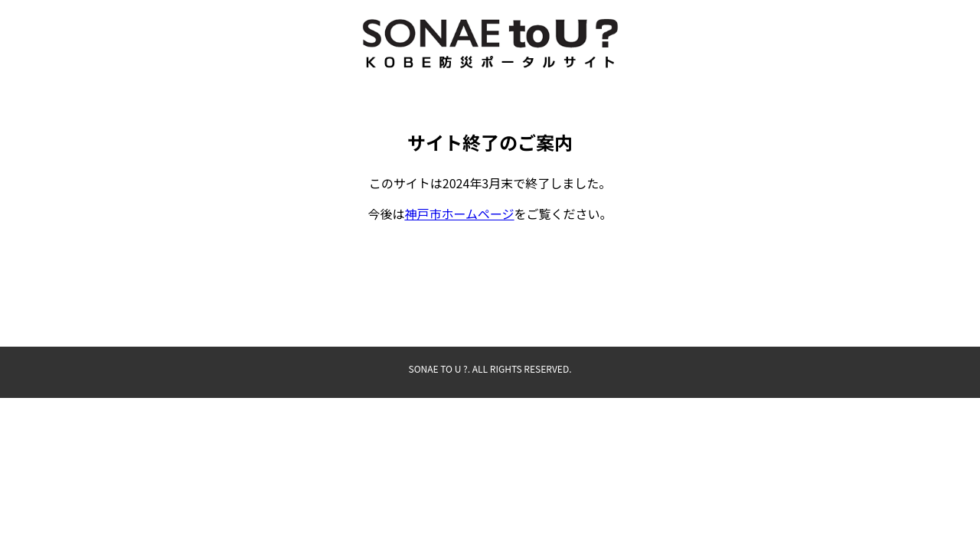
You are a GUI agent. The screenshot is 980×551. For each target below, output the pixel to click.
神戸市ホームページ (459, 214)
